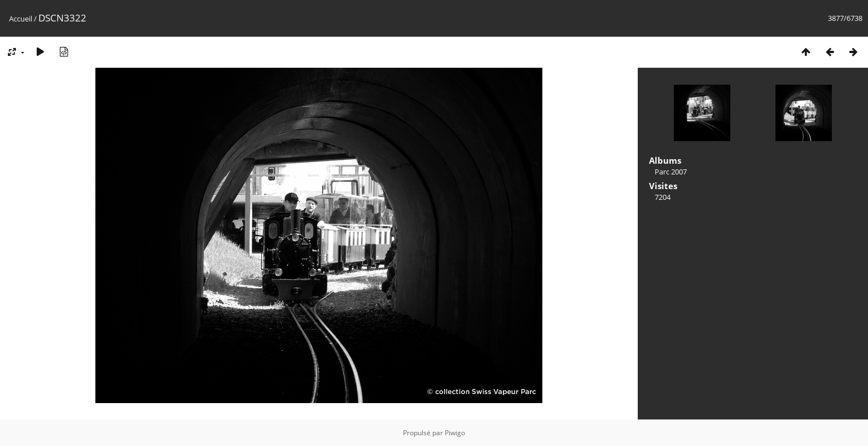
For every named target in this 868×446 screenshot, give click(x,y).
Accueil (21, 19)
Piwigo (455, 433)
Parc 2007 (671, 172)
